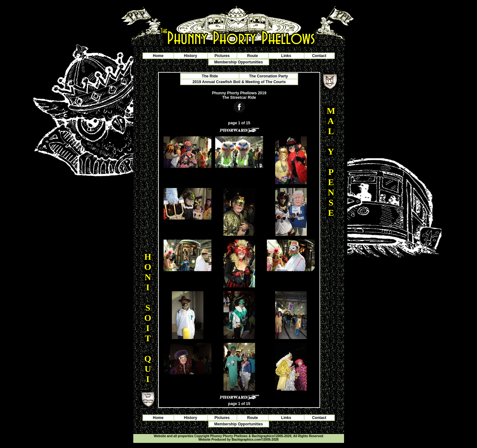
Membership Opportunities (239, 62)
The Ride (210, 76)
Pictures (222, 56)
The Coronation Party (268, 76)
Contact (319, 56)
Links (286, 56)
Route (253, 56)
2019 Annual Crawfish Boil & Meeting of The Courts (239, 82)
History (191, 56)
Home (158, 56)
